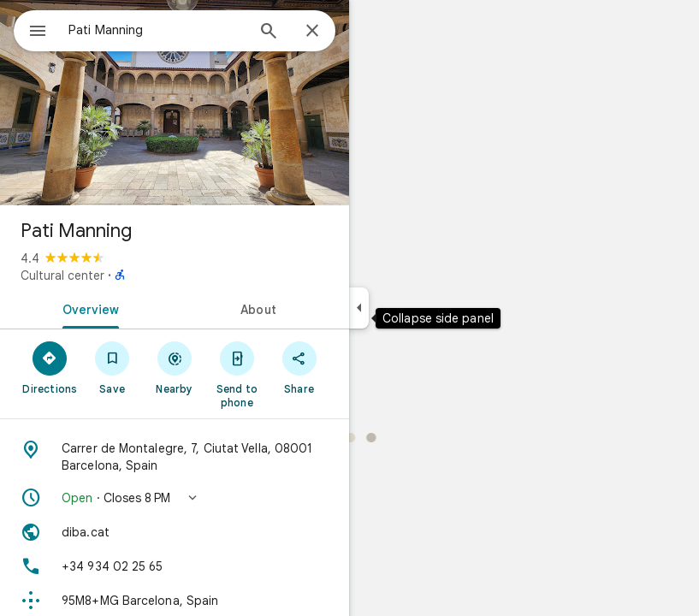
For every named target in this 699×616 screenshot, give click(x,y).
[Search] (269, 33)
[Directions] (50, 367)
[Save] (113, 367)
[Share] (299, 367)
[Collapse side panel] (359, 308)
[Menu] (38, 33)
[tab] (87, 308)
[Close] (312, 32)
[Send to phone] (237, 374)
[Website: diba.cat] (175, 532)
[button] (175, 498)
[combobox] (157, 30)
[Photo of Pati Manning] (175, 103)
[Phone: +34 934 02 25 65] (175, 566)
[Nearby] (175, 367)
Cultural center (62, 275)
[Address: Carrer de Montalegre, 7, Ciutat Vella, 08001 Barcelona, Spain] (175, 457)
